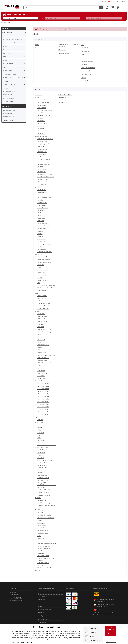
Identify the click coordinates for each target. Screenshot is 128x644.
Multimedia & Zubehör (44, 546)
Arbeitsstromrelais (43, 192)
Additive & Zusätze (43, 463)
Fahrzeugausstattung (44, 259)
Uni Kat (38, 570)
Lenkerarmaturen (43, 270)
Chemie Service (42, 475)
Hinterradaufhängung (44, 262)
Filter (37, 293)
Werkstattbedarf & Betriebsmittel (43, 444)
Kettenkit (40, 113)
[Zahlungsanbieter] (87, 640)
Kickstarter (41, 327)
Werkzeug (38, 498)
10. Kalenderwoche (43, 407)
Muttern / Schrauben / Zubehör (44, 550)
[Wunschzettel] (113, 7)
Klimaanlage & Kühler (44, 480)
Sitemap (84, 58)
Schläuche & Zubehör (44, 490)
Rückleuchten (42, 228)
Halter (39, 536)
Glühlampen (41, 213)
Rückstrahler (41, 231)
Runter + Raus (40, 422)
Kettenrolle (41, 118)
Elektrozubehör (42, 203)
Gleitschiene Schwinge (44, 103)
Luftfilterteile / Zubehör (44, 303)
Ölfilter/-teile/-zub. (43, 309)
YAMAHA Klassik (63, 103)
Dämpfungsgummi (43, 144)
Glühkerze (41, 210)
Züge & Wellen (42, 290)
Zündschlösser (42, 249)
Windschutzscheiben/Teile (45, 568)
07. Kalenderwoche (43, 399)
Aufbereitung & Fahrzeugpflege (42, 466)
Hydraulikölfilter (42, 296)
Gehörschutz (41, 134)
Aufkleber (40, 512)
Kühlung (40, 334)
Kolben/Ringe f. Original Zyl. (46, 329)
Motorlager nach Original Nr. (46, 355)
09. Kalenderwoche (43, 404)
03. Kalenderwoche (43, 389)
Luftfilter (40, 301)
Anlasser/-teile (42, 190)
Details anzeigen (111, 642)
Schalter (40, 234)
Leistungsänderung (43, 345)
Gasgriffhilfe (41, 528)
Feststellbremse (42, 185)
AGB (83, 54)
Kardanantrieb (42, 105)
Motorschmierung (43, 360)
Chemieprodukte (42, 182)
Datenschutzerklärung (19, 642)
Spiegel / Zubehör (43, 280)
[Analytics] (87, 636)
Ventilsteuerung (42, 373)
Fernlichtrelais (42, 205)
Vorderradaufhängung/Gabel (46, 285)
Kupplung (40, 337)
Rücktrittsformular (87, 48)
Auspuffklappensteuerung (45, 139)
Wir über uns (62, 50)
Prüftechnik (41, 458)
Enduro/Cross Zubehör (44, 257)
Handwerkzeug (42, 500)
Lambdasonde (42, 154)
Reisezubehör (42, 553)
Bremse (38, 162)
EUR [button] (103, 2)
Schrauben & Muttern (44, 492)
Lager (39, 342)
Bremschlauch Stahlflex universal (44, 165)
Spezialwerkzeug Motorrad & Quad (46, 506)
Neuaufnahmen (40, 381)
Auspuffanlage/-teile (41, 136)
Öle (36, 417)
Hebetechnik (41, 453)
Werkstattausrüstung (42, 447)
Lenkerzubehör (42, 272)
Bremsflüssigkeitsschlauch (45, 174)
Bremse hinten (42, 172)
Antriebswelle (42, 100)
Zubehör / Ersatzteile (44, 159)
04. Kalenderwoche (43, 391)
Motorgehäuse (42, 352)
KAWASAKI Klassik (64, 100)
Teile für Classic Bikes (8, 91)
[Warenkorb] (121, 7)
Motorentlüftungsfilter (44, 306)
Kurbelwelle (41, 340)
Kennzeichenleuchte (44, 223)
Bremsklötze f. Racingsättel (46, 177)
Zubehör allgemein (41, 510)
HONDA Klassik (63, 97)
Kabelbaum (41, 221)
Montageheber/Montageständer (47, 543)
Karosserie (41, 265)
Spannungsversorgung (44, 244)
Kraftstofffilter (42, 298)
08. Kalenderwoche (43, 402)
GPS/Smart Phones (43, 533)
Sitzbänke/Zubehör (43, 563)
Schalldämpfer (42, 157)
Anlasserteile (41, 314)
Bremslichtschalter (43, 179)
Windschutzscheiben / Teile (46, 288)
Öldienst (40, 455)
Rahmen (40, 278)
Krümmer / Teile (42, 152)
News (116, 2)
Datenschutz (85, 51)
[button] (107, 7)
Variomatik (41, 128)
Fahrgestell (39, 254)
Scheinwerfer (41, 239)
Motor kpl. (41, 347)
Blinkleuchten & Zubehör (45, 197)
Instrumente (41, 218)
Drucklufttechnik (42, 450)
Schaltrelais (41, 236)
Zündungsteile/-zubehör (45, 252)
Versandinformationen (65, 53)
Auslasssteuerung (43, 316)
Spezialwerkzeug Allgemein (46, 503)
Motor (37, 311)
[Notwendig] (87, 629)
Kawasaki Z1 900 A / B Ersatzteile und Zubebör (68, 46)
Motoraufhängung (43, 275)
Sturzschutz (41, 565)
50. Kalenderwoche (43, 414)
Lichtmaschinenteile (44, 226)
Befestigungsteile (43, 141)
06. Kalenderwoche (43, 396)
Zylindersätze (42, 378)
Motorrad (40, 420)
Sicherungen (41, 241)
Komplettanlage (42, 149)
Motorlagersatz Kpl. (43, 358)
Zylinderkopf (41, 376)
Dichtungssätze (42, 321)
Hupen (40, 216)
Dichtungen (41, 146)
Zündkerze (41, 247)
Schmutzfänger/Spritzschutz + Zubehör (46, 559)
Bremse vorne (42, 169)
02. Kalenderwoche (43, 386)
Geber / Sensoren (43, 208)
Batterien (40, 470)
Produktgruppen (7, 33)
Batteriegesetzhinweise (88, 68)
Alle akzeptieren (111, 628)
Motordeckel (41, 350)
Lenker (40, 267)
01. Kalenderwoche (43, 383)
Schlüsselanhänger (43, 556)
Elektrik (38, 187)
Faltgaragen (41, 523)
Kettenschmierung (43, 123)
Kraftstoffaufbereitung (44, 332)
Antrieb (38, 97)
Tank (39, 283)
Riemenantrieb (42, 126)
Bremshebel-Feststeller (44, 515)
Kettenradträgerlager (44, 115)
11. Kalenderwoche (43, 409)
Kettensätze (41, 121)
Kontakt (123, 2)
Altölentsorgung (86, 74)
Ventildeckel (41, 371)
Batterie (40, 195)
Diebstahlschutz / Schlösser (46, 518)
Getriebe (40, 324)
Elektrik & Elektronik (43, 478)
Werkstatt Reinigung (44, 495)
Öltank (39, 365)
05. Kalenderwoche (43, 394)
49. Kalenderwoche (43, 412)
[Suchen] (61, 7)
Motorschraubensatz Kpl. (45, 363)
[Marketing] (87, 632)
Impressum (85, 64)
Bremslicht (41, 200)
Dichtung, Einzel (42, 319)
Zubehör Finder (86, 81)
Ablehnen (111, 634)
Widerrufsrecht (86, 71)
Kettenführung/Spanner (45, 110)
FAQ (83, 45)
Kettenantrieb (42, 108)
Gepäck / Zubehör (43, 531)
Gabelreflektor (42, 525)
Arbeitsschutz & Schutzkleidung (45, 131)
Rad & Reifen (41, 440)
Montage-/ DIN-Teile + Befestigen (44, 484)
